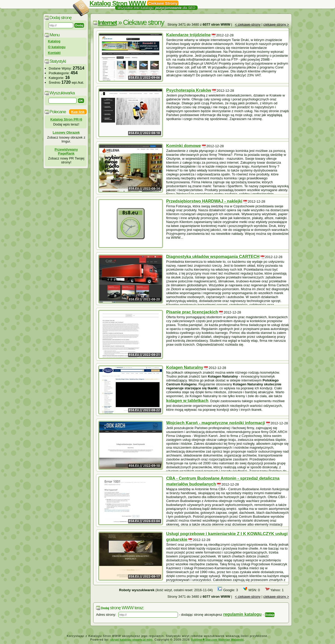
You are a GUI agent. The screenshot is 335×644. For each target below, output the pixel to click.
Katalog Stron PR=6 (66, 119)
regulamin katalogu (242, 614)
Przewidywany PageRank (66, 151)
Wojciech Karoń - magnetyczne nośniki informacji (216, 423)
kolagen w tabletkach (187, 401)
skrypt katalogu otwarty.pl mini (131, 640)
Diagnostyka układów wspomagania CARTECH (213, 257)
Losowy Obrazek (66, 132)
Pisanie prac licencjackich (192, 312)
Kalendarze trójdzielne (188, 35)
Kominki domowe (183, 146)
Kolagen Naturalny (185, 367)
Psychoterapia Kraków (189, 90)
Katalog (54, 41)
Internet (107, 23)
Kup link (78, 112)
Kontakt (54, 53)
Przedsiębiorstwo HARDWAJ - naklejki (204, 201)
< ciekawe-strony (248, 24)
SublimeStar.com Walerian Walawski (217, 640)
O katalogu (57, 47)
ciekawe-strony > (276, 24)
